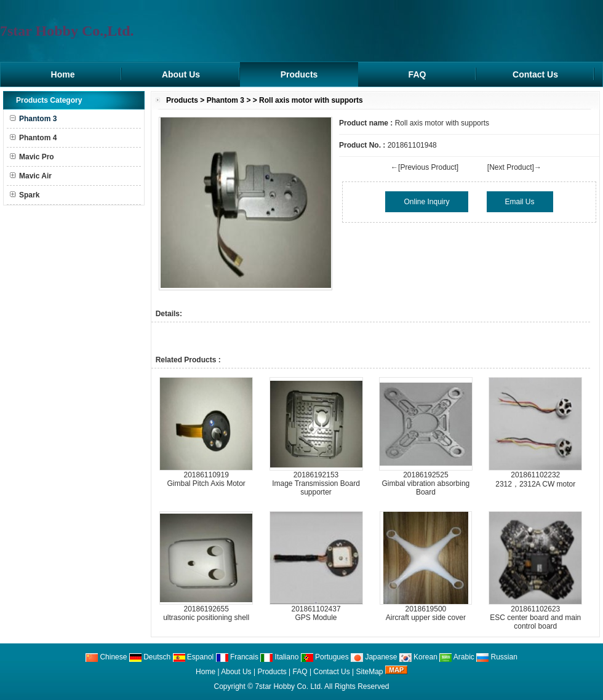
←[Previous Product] (425, 167)
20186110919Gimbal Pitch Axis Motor (206, 479)
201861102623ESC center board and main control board (535, 618)
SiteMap (370, 672)
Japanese (374, 657)
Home (63, 74)
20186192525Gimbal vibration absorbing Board (426, 483)
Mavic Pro (32, 157)
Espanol (194, 657)
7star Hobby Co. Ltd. (289, 686)
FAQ (417, 74)
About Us (181, 74)
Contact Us (535, 74)
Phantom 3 (226, 100)
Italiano (279, 657)
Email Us (520, 202)
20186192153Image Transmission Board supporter (316, 483)
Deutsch (150, 657)
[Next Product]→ (514, 167)
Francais (237, 657)
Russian (497, 657)
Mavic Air (31, 176)
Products (299, 74)
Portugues (325, 657)
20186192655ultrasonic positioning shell (206, 613)
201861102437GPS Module (316, 613)
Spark (25, 195)
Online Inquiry (426, 202)
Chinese (106, 657)
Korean (418, 657)
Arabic (457, 657)
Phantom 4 (33, 138)
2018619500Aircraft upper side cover (426, 613)
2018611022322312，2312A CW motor (535, 479)
